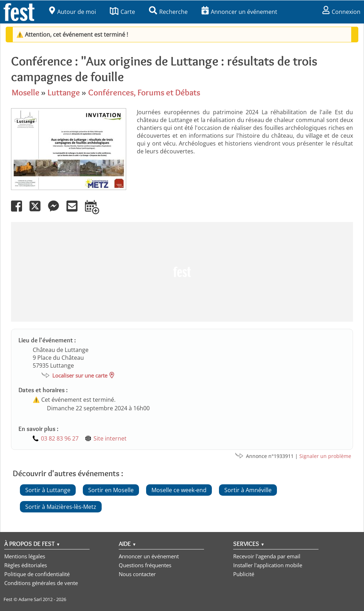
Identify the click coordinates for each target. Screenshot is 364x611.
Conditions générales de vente (41, 583)
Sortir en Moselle (111, 490)
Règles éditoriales (26, 565)
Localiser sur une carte (80, 375)
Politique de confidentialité (37, 574)
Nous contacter (137, 574)
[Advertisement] (182, 272)
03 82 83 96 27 (60, 438)
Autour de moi (73, 12)
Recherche (168, 12)
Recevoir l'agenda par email (267, 556)
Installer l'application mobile (268, 565)
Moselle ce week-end (179, 490)
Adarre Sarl (30, 599)
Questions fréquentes (145, 565)
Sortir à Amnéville (248, 490)
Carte (122, 12)
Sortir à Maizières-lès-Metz (61, 507)
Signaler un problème (325, 456)
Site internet (110, 438)
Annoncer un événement (239, 12)
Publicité (244, 574)
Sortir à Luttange (48, 490)
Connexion (341, 12)
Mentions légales (25, 556)
